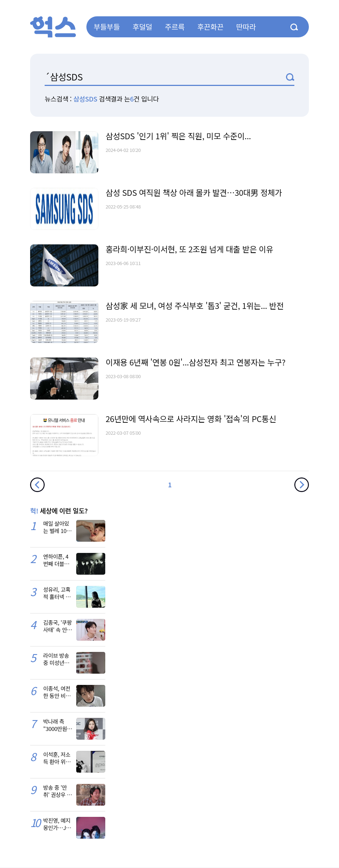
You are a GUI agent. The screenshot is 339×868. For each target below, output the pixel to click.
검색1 (290, 77)
